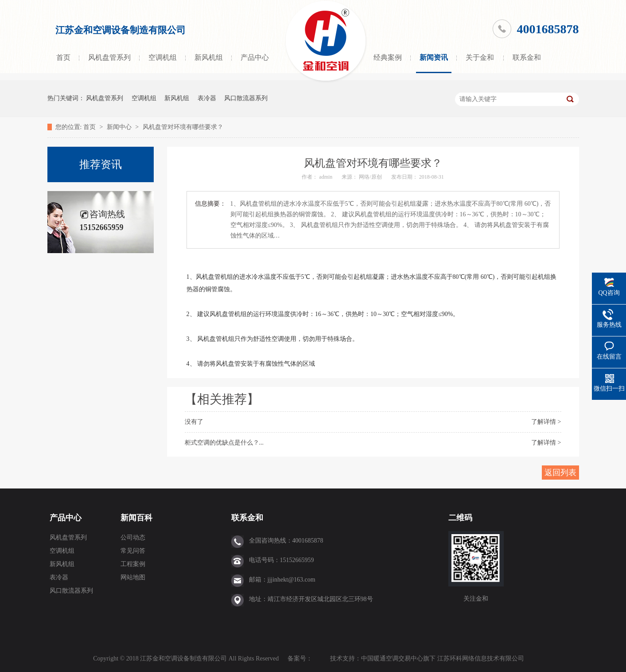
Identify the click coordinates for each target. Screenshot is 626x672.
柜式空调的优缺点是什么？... (224, 443)
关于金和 (480, 57)
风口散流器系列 (246, 98)
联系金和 (527, 57)
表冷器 (207, 98)
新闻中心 (120, 127)
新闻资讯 (434, 57)
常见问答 (133, 551)
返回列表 (560, 473)
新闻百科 (136, 518)
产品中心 (255, 57)
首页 (63, 57)
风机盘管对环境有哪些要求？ (183, 127)
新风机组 (209, 57)
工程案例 (133, 564)
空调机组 (163, 57)
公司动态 (133, 537)
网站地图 (133, 577)
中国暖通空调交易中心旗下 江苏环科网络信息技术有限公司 (443, 658)
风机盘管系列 (109, 57)
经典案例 (388, 57)
